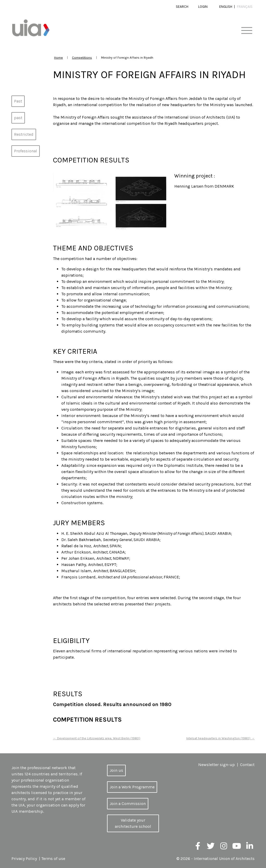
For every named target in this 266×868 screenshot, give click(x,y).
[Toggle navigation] (247, 31)
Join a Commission (128, 804)
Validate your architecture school (133, 823)
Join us (116, 770)
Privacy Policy (24, 859)
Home (58, 57)
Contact (247, 765)
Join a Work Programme (132, 787)
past (18, 118)
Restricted (24, 134)
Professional (26, 151)
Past (18, 101)
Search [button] (182, 7)
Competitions (82, 57)
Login (203, 7)
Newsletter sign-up (217, 765)
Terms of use (53, 859)
